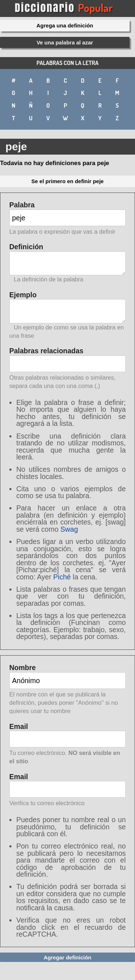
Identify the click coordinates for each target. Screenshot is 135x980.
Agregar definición (67, 957)
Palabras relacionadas (68, 369)
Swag (69, 529)
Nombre (68, 690)
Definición (68, 263)
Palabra (68, 219)
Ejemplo (68, 315)
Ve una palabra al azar (65, 42)
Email (68, 744)
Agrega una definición (65, 25)
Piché (62, 577)
